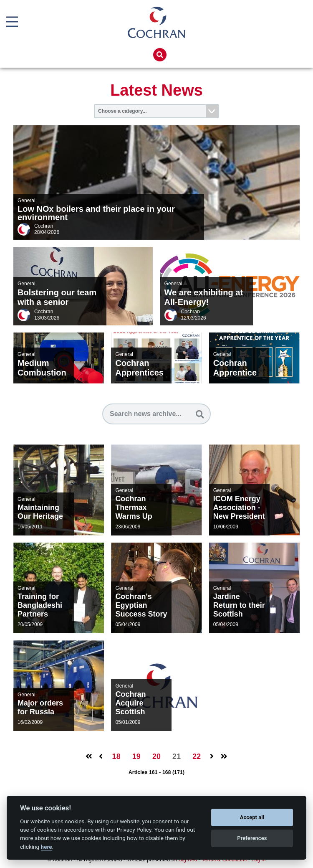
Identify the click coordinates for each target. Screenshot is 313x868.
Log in (259, 860)
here (47, 847)
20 (156, 757)
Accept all (252, 817)
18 (118, 757)
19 (137, 757)
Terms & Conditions (225, 860)
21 (176, 757)
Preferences (252, 838)
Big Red (188, 860)
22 (195, 757)
